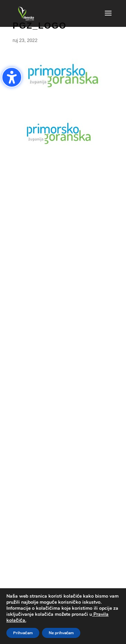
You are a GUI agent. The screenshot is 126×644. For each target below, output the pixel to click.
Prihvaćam (23, 633)
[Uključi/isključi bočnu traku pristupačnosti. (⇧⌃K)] (12, 77)
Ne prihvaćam (61, 633)
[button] (108, 17)
